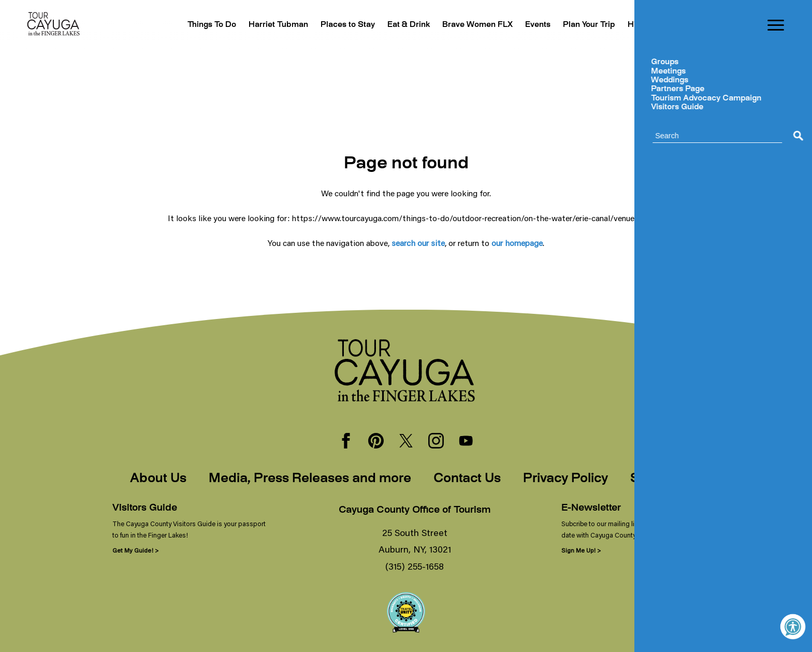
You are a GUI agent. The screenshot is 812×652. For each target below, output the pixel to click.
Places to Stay (323, 25)
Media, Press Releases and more (310, 479)
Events (527, 25)
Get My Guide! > (135, 550)
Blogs (694, 25)
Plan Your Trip (582, 25)
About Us (158, 479)
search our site (418, 243)
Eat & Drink (388, 25)
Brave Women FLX (462, 25)
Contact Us (467, 479)
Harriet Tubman (249, 25)
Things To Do (178, 25)
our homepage (517, 243)
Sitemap (656, 479)
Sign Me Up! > (581, 550)
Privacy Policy (565, 479)
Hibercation (646, 25)
